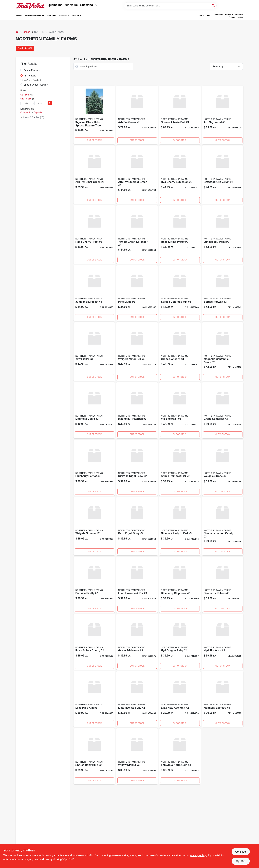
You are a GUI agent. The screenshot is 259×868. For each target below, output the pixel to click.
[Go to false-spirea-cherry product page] (94, 642)
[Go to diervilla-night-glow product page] (137, 468)
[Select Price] (50, 103)
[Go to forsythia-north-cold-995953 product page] (180, 756)
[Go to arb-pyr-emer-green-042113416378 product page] (94, 175)
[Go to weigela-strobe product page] (223, 468)
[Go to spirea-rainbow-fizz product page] (180, 468)
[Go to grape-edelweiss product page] (137, 642)
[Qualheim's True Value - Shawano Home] (31, 6)
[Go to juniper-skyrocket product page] (94, 293)
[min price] (26, 103)
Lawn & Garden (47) (34, 117)
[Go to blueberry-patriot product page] (94, 468)
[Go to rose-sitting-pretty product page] (180, 235)
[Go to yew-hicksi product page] (94, 352)
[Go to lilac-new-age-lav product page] (137, 699)
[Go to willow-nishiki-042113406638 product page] (137, 756)
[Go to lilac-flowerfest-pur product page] (137, 585)
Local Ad (78, 16)
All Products (30, 76)
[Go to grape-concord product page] (180, 352)
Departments (33, 16)
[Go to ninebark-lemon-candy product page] (223, 526)
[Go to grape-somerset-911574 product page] (223, 410)
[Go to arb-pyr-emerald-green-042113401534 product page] (137, 175)
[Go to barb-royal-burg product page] (137, 526)
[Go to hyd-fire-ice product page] (223, 642)
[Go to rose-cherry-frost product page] (94, 235)
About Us (204, 16)
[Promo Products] (22, 70)
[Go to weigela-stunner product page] (94, 526)
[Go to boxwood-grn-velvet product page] (223, 175)
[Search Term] (170, 6)
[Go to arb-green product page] (137, 115)
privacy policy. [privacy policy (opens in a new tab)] (198, 855)
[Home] (17, 32)
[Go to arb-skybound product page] (223, 115)
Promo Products (32, 70)
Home (19, 16)
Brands (52, 16)
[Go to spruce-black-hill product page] (94, 115)
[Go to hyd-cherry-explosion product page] (180, 175)
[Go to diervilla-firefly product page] (94, 585)
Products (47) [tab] (25, 48)
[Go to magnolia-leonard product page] (223, 699)
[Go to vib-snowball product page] (180, 410)
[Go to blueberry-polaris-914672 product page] (223, 585)
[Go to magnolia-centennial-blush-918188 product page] (223, 352)
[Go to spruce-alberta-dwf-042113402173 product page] (180, 115)
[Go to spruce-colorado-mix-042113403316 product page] (180, 293)
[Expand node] (22, 117)
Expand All (39, 112)
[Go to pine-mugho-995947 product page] (137, 293)
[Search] (213, 5)
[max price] (40, 103)
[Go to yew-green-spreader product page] (137, 235)
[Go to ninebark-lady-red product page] (180, 526)
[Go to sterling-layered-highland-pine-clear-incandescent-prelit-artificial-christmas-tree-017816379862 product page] (94, 756)
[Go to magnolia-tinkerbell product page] (137, 410)
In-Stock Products (33, 80)
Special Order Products (36, 85)
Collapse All (26, 112)
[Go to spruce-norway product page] (223, 293)
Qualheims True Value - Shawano (73, 5)
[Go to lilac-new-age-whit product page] (180, 699)
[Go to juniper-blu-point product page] (223, 235)
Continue (240, 852)
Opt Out (240, 861)
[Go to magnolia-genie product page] (94, 410)
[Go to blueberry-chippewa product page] (180, 585)
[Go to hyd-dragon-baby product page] (180, 642)
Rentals (64, 16)
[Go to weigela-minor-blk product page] (137, 352)
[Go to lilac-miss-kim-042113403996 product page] (94, 699)
